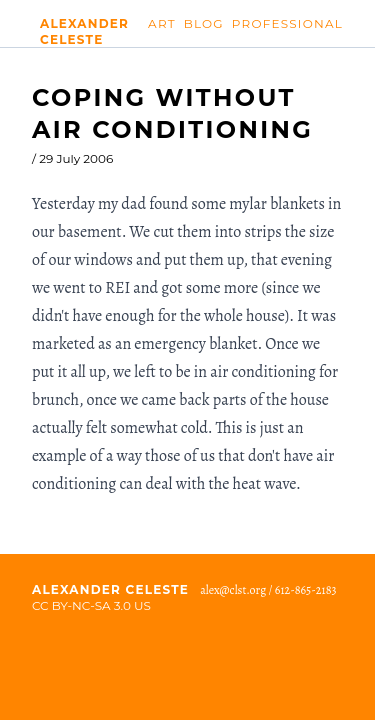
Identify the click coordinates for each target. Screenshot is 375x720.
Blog (204, 23)
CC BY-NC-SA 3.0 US (91, 605)
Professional (287, 23)
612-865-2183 (306, 590)
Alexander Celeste (84, 27)
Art (162, 23)
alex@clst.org (233, 590)
